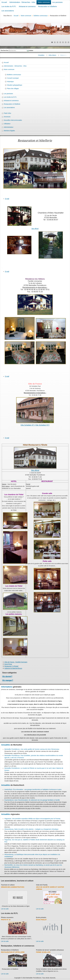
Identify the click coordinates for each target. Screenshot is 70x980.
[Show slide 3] (58, 42)
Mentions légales (9, 131)
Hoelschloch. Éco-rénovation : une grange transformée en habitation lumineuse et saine (33, 789)
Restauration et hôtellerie (47, 6)
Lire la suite (5, 909)
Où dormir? (7, 676)
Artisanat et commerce (27, 6)
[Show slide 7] (68, 42)
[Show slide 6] (66, 42)
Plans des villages (13, 89)
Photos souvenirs (7, 917)
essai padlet (41, 920)
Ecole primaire (41, 917)
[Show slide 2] (55, 42)
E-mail (7, 199)
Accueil (4, 2)
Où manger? (8, 680)
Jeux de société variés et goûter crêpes (50, 888)
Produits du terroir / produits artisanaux (50, 950)
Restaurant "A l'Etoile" (12, 666)
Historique (10, 82)
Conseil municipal (13, 78)
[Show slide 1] (52, 42)
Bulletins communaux (14, 75)
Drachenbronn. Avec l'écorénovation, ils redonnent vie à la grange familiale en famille (32, 800)
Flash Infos (7, 113)
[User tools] (2, 195)
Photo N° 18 (6, 920)
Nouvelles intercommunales (13, 120)
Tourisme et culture (8, 885)
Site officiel (35, 229)
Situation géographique (15, 85)
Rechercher (5, 50)
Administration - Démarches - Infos (22, 2)
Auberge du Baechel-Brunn (13, 668)
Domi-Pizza (8, 664)
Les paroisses (57, 2)
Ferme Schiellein (43, 952)
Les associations (8, 11)
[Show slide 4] (60, 42)
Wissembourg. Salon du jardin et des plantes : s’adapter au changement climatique (31, 829)
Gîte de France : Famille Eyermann (16, 662)
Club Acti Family (42, 885)
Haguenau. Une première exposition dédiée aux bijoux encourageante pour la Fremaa (32, 819)
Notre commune (44, 2)
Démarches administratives (13, 887)
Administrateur (9, 127)
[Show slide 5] (63, 42)
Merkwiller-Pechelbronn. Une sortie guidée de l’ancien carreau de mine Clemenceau (32, 749)
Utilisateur (7, 124)
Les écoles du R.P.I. (9, 6)
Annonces (7, 117)
